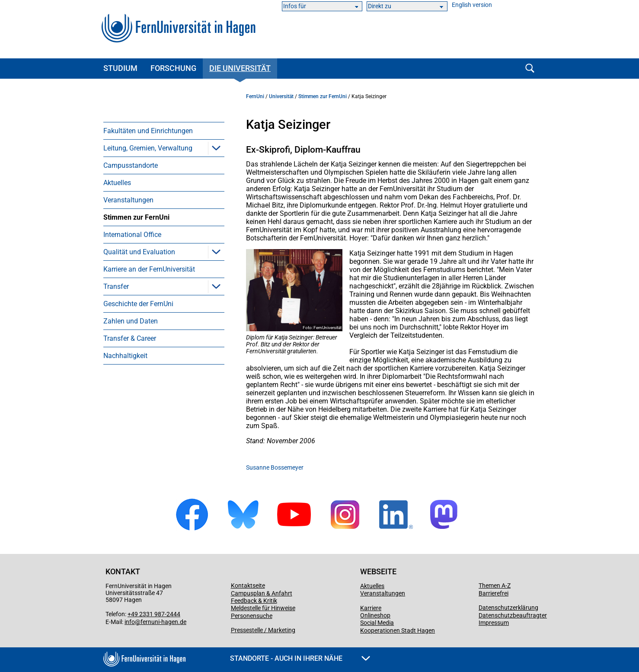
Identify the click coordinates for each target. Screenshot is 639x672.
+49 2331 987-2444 (154, 614)
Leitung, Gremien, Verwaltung (148, 148)
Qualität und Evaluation (139, 252)
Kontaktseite (248, 586)
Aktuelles (117, 183)
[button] (216, 148)
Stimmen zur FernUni (136, 217)
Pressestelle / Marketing (263, 630)
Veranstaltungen (128, 200)
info (130, 622)
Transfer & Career (130, 338)
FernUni (255, 96)
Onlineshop (375, 615)
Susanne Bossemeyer (275, 467)
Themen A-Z (495, 586)
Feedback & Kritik (254, 601)
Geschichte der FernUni (138, 304)
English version (472, 5)
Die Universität (240, 68)
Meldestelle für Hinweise (263, 608)
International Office (132, 235)
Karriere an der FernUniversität (149, 269)
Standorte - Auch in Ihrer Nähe (300, 658)
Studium (120, 68)
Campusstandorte (131, 165)
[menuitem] (164, 131)
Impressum (494, 623)
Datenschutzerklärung (508, 608)
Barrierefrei (494, 593)
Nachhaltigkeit (125, 356)
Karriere (371, 608)
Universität (281, 96)
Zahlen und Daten (131, 321)
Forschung (173, 68)
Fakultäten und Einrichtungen (148, 131)
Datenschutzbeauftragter (513, 615)
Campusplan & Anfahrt (262, 593)
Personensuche (252, 616)
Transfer (116, 286)
